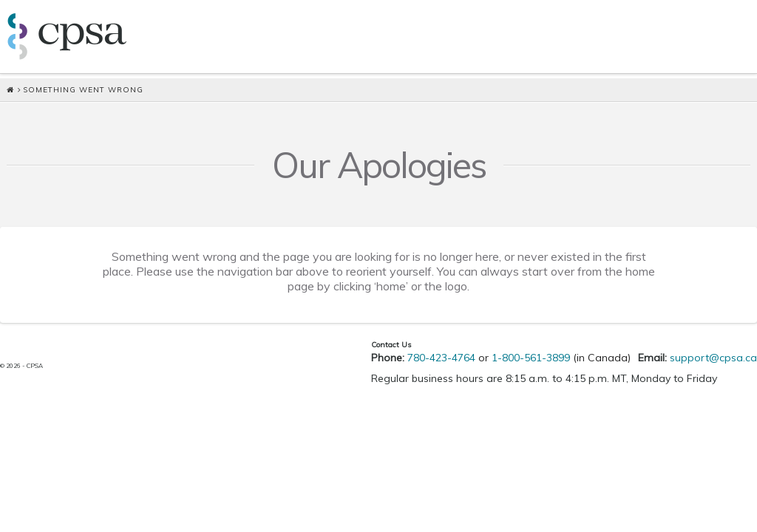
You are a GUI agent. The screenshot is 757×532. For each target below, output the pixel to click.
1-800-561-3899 (531, 358)
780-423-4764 (441, 358)
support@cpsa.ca (713, 358)
